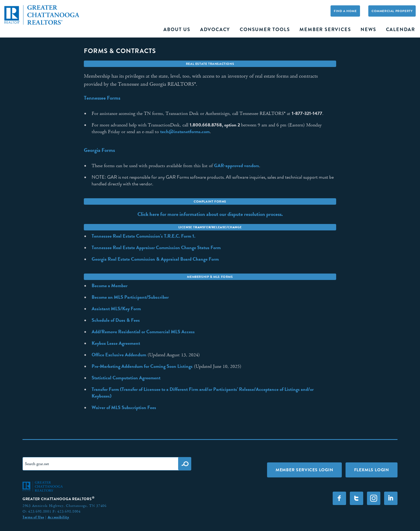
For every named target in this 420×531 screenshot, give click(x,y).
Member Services (325, 29)
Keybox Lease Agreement (116, 343)
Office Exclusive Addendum (119, 355)
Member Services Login (304, 470)
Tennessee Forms (102, 98)
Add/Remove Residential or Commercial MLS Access (143, 332)
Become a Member (110, 286)
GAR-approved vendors (237, 166)
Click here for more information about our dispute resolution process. (210, 214)
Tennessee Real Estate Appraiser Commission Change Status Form (156, 248)
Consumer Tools (265, 29)
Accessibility (59, 517)
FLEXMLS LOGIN (372, 470)
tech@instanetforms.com (185, 132)
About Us (177, 29)
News (368, 29)
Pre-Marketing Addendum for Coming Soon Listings (142, 366)
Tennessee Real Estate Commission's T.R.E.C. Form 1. (143, 236)
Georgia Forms (99, 150)
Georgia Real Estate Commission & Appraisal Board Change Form (155, 259)
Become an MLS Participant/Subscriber (130, 297)
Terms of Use (33, 517)
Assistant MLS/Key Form (116, 309)
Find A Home (345, 11)
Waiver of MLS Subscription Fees (124, 407)
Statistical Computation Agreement (126, 378)
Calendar (401, 29)
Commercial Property (392, 11)
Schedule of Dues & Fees (116, 320)
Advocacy (215, 29)
